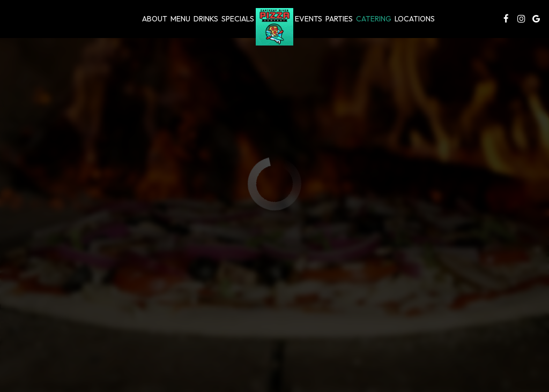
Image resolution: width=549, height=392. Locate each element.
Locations (415, 19)
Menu (180, 19)
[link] (274, 27)
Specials (238, 19)
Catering (374, 19)
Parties (339, 19)
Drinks (206, 19)
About (155, 19)
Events (309, 19)
